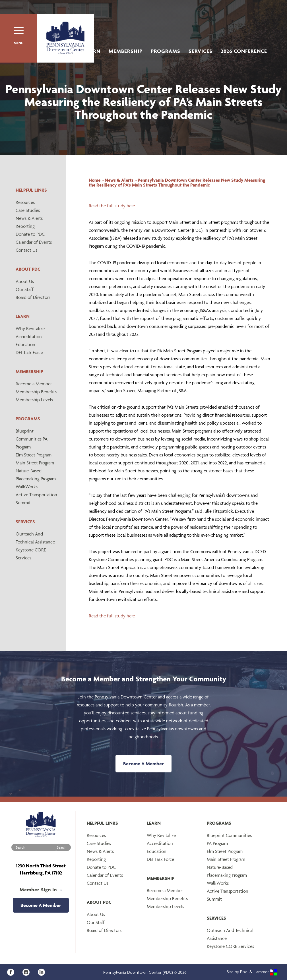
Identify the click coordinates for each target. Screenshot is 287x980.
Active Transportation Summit (36, 499)
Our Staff (25, 289)
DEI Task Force (29, 352)
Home (95, 180)
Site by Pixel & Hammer (252, 972)
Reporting (25, 226)
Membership (126, 51)
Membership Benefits (36, 392)
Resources (25, 202)
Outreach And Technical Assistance (35, 538)
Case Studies (28, 210)
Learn (92, 51)
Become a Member (34, 384)
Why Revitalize (30, 328)
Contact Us (26, 250)
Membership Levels (34, 400)
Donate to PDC (30, 234)
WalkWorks (27, 487)
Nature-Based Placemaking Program (36, 475)
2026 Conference (244, 51)
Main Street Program (35, 463)
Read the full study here (112, 206)
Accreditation (29, 336)
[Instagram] (28, 972)
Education (25, 344)
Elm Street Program (34, 455)
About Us (62, 51)
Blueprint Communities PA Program (32, 439)
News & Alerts (29, 218)
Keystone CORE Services (31, 554)
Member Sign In (41, 890)
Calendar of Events (34, 242)
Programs (166, 51)
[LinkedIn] (43, 972)
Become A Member (143, 764)
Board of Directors (33, 297)
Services (201, 51)
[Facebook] (13, 972)
